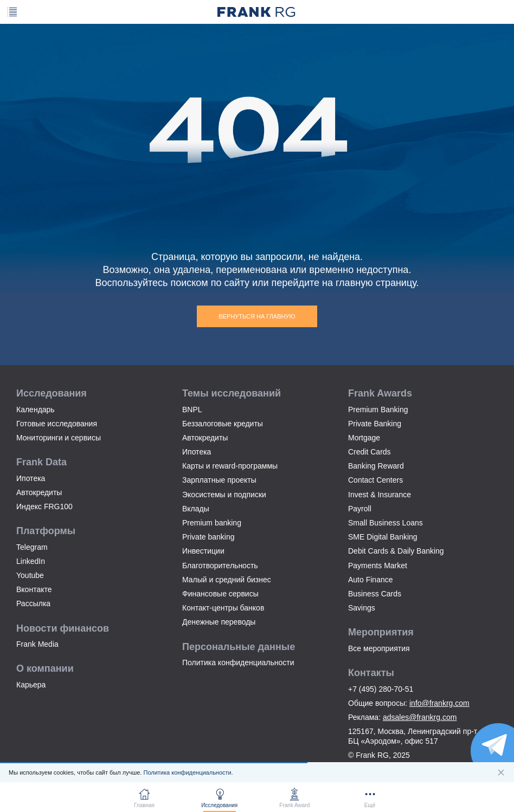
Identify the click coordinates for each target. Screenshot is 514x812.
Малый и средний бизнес (227, 580)
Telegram (32, 547)
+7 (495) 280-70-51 (381, 689)
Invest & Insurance (380, 495)
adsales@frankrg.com (420, 717)
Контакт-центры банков (223, 608)
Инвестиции (203, 551)
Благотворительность (220, 566)
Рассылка (33, 603)
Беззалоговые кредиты (223, 424)
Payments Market (378, 566)
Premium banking (212, 523)
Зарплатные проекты (219, 480)
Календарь (36, 410)
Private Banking (375, 424)
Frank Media (37, 644)
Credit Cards (370, 452)
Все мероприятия (379, 648)
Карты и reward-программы (230, 466)
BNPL (192, 410)
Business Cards (375, 594)
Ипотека (31, 478)
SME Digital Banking (383, 537)
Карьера (31, 685)
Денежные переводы (219, 622)
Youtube (30, 575)
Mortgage (364, 438)
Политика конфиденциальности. (188, 772)
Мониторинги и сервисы (59, 438)
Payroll (360, 509)
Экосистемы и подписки (224, 495)
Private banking (208, 537)
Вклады (196, 509)
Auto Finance (371, 580)
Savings (362, 608)
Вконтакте (34, 589)
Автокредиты (39, 492)
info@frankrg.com (439, 703)
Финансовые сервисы (220, 594)
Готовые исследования (57, 424)
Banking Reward (376, 466)
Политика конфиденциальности (238, 662)
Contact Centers (375, 480)
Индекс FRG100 (44, 506)
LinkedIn (31, 561)
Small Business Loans (385, 523)
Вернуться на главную (257, 316)
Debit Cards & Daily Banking (396, 551)
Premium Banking (378, 410)
